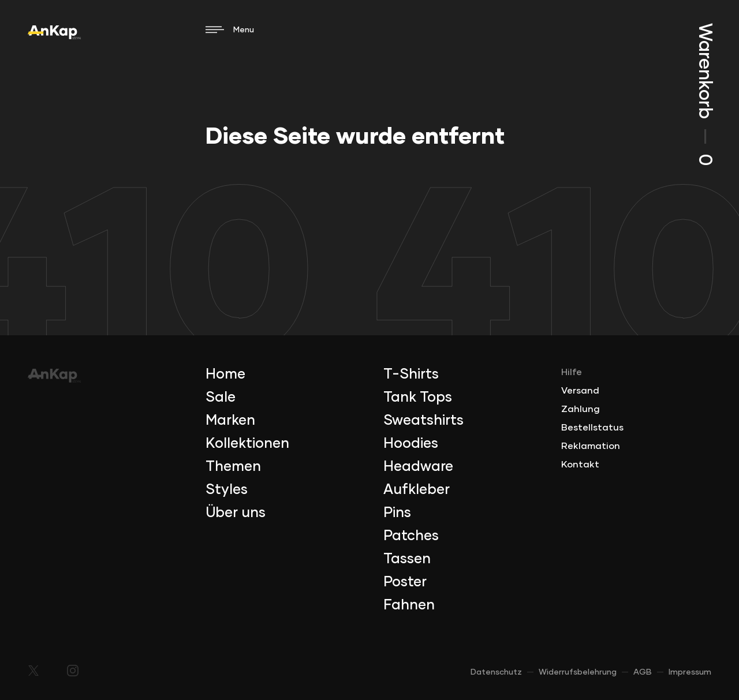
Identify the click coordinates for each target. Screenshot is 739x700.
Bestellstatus (592, 428)
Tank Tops (418, 398)
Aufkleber (417, 490)
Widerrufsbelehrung (578, 672)
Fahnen (409, 605)
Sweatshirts (423, 421)
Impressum (690, 672)
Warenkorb (704, 94)
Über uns (236, 513)
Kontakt (580, 465)
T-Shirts (411, 375)
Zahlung (581, 409)
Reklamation (591, 446)
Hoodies (411, 444)
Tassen (407, 559)
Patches (411, 536)
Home (225, 375)
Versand (580, 391)
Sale (221, 398)
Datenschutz (496, 672)
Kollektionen (247, 444)
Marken (230, 421)
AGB (643, 672)
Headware (418, 467)
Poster (405, 582)
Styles (227, 490)
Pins (397, 513)
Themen (233, 467)
